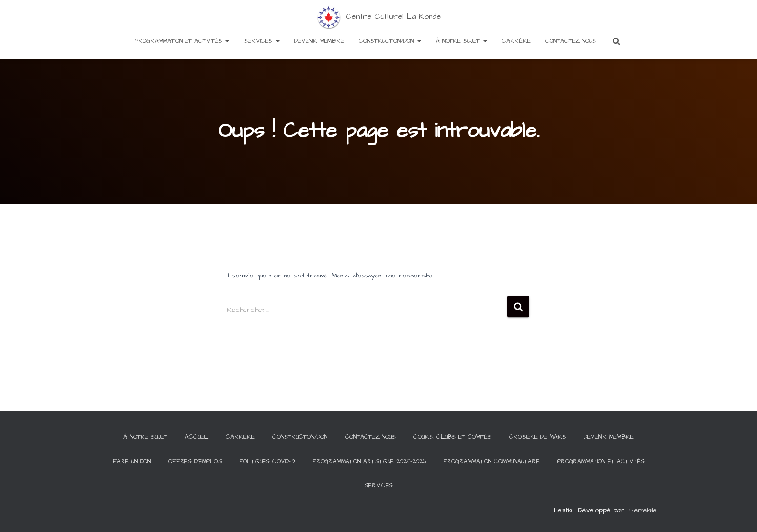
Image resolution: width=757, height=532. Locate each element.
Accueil (197, 437)
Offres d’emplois (195, 462)
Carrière (516, 41)
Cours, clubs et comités (452, 437)
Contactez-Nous (571, 41)
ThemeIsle (642, 510)
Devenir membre (319, 41)
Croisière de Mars (538, 437)
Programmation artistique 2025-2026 (369, 462)
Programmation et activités (182, 41)
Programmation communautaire (492, 462)
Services (262, 41)
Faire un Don (132, 462)
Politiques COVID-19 (267, 462)
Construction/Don (390, 41)
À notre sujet (461, 41)
